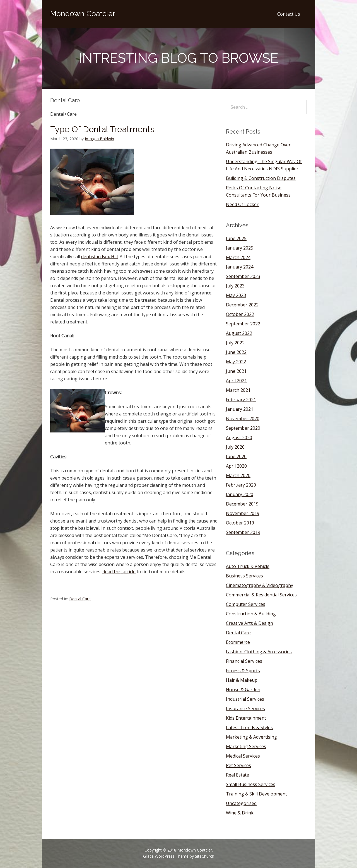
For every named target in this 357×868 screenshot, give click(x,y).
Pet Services (238, 765)
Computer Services (246, 604)
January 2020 (240, 494)
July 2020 (235, 447)
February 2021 (241, 400)
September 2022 (243, 324)
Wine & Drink (240, 813)
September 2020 (243, 428)
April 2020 (236, 466)
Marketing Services (246, 746)
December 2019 (242, 504)
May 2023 (236, 295)
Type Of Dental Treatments (102, 129)
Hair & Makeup (242, 680)
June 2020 (236, 456)
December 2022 (242, 305)
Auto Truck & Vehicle (248, 566)
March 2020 (238, 475)
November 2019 (243, 513)
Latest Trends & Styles (249, 727)
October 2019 (240, 523)
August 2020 (239, 437)
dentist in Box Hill (99, 257)
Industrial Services (245, 699)
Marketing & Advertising (251, 737)
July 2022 (235, 343)
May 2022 (236, 362)
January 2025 (240, 248)
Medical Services (243, 756)
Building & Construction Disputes (261, 178)
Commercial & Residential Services (261, 595)
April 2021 (236, 381)
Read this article (119, 572)
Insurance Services (245, 709)
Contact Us (289, 14)
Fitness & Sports (243, 671)
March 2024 (238, 257)
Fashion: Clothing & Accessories (259, 652)
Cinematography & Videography (260, 585)
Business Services (244, 576)
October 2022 (240, 314)
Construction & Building (251, 614)
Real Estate (237, 775)
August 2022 (239, 333)
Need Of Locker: (243, 204)
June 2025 (236, 238)
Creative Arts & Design (249, 623)
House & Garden (243, 690)
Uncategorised (241, 803)
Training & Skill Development (256, 794)
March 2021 (238, 390)
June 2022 (236, 352)
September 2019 (243, 532)
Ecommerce (238, 642)
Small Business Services (251, 784)
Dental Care (80, 599)
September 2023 (243, 276)
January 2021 (240, 409)
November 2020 (243, 419)
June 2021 (236, 371)
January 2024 (240, 267)
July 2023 (235, 286)
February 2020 (241, 485)
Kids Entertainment (246, 718)
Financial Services (244, 661)
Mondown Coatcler (83, 14)
